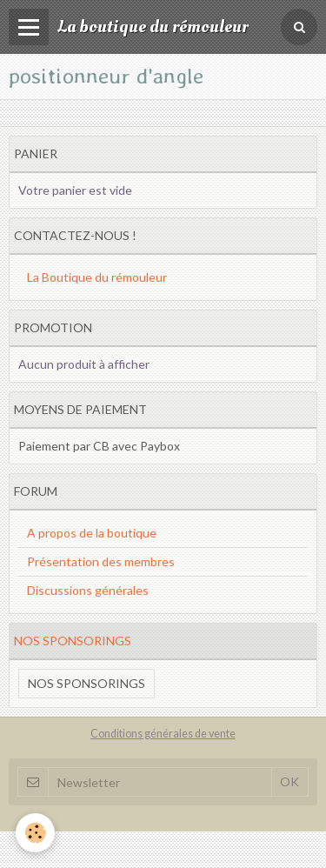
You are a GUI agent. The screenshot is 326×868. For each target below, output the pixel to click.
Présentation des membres (101, 561)
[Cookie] (35, 833)
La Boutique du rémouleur (97, 277)
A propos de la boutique (92, 533)
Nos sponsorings (86, 683)
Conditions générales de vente (163, 734)
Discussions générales (88, 590)
